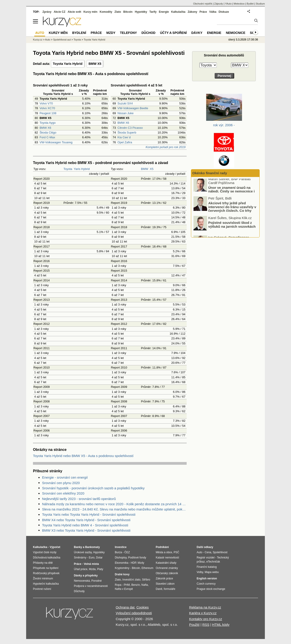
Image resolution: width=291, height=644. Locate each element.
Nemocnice (236, 33)
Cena (208, 552)
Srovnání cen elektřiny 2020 (63, 493)
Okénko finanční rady (210, 173)
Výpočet (55, 547)
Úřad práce (81, 569)
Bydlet (250, 4)
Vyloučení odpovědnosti (134, 613)
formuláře (169, 589)
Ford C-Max (47, 137)
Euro (92, 558)
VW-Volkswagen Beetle (133, 108)
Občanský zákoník (167, 573)
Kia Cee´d (124, 137)
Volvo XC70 (47, 108)
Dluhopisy (121, 558)
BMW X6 (45, 128)
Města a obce (164, 552)
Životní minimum (43, 578)
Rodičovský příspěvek (46, 573)
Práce (203, 12)
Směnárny (80, 558)
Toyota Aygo (48, 123)
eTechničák (213, 562)
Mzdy (111, 33)
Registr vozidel (206, 558)
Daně (159, 589)
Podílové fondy (137, 558)
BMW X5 (95, 64)
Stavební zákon (165, 584)
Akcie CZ (59, 12)
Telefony (129, 33)
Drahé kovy (122, 574)
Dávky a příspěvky (86, 576)
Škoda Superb (127, 133)
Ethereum (147, 568)
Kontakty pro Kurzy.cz (206, 619)
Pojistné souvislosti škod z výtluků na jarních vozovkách (232, 226)
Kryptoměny (122, 568)
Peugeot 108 (48, 113)
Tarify (153, 12)
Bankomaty (92, 547)
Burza (118, 552)
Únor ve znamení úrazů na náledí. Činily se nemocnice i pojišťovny (231, 193)
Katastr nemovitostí (167, 558)
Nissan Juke (126, 113)
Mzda (92, 569)
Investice (121, 547)
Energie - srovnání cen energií (65, 477)
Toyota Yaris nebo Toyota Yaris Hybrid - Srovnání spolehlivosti (89, 514)
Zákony (192, 12)
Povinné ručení (42, 589)
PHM (127, 585)
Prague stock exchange (211, 589)
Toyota (68, 169)
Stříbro (146, 580)
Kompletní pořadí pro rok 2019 (166, 147)
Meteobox (239, 4)
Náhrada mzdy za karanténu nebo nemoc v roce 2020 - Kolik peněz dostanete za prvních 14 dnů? (114, 504)
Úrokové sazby (83, 552)
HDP (133, 563)
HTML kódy (221, 625)
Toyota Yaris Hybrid (68, 64)
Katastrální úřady (166, 563)
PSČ (177, 552)
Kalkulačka (178, 12)
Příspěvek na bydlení (46, 568)
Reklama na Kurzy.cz (205, 607)
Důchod (148, 33)
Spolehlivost (220, 552)
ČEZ (127, 552)
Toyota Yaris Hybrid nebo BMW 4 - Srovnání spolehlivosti (85, 525)
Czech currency (206, 584)
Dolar (99, 558)
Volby (200, 572)
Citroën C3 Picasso (130, 128)
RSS (206, 625)
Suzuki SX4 (125, 103)
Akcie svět (74, 12)
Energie (164, 12)
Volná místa (91, 564)
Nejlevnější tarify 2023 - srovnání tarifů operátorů (79, 499)
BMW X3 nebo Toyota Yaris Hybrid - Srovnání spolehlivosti (86, 530)
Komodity (106, 12)
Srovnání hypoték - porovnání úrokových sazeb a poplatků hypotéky (93, 488)
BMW (145, 169)
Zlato (118, 12)
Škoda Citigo (48, 133)
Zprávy (47, 12)
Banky (78, 547)
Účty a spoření (173, 33)
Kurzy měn (90, 12)
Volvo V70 (46, 103)
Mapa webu (212, 572)
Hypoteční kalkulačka (46, 584)
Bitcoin (128, 12)
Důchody (79, 591)
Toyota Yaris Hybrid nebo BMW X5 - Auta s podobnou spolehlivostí (83, 456)
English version (207, 578)
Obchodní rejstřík (203, 4)
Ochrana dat (125, 607)
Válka (213, 12)
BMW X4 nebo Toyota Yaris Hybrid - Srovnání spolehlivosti (86, 520)
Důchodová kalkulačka (47, 558)
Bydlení (79, 33)
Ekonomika (122, 563)
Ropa (118, 585)
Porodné (97, 581)
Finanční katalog (207, 567)
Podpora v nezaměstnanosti (91, 586)
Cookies (143, 607)
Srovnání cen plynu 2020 (61, 483)
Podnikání (162, 547)
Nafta (145, 585)
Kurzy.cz (38, 40)
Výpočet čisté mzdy (45, 552)
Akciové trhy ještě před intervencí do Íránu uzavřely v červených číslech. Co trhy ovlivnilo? (232, 211)
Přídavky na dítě (43, 563)
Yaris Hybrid (82, 169)
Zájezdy (219, 4)
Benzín (136, 585)
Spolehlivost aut (62, 40)
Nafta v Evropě (124, 589)
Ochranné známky (167, 568)
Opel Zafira (125, 142)
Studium (260, 4)
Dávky (197, 33)
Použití (194, 625)
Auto (48, 40)
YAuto (228, 4)
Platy (100, 569)
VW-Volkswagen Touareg (56, 142)
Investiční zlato (131, 580)
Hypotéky (141, 12)
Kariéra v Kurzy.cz (203, 613)
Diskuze (224, 12)
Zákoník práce (164, 578)
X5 (152, 169)
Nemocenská (82, 581)
